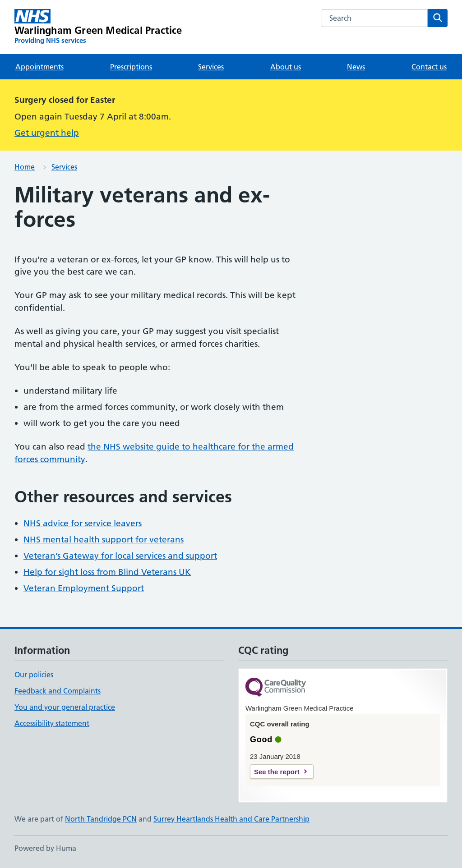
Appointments (39, 67)
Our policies (34, 675)
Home (25, 167)
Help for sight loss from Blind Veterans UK (107, 572)
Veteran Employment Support (84, 588)
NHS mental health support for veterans (104, 540)
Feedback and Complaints (58, 691)
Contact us (429, 67)
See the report (277, 772)
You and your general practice (65, 707)
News (356, 67)
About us (286, 67)
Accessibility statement (52, 723)
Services (211, 67)
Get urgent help (47, 133)
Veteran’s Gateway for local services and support (120, 556)
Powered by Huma (45, 848)
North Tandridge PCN (101, 819)
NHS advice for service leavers (83, 523)
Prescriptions (131, 67)
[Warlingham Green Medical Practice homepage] (98, 27)
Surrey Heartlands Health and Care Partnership (231, 819)
